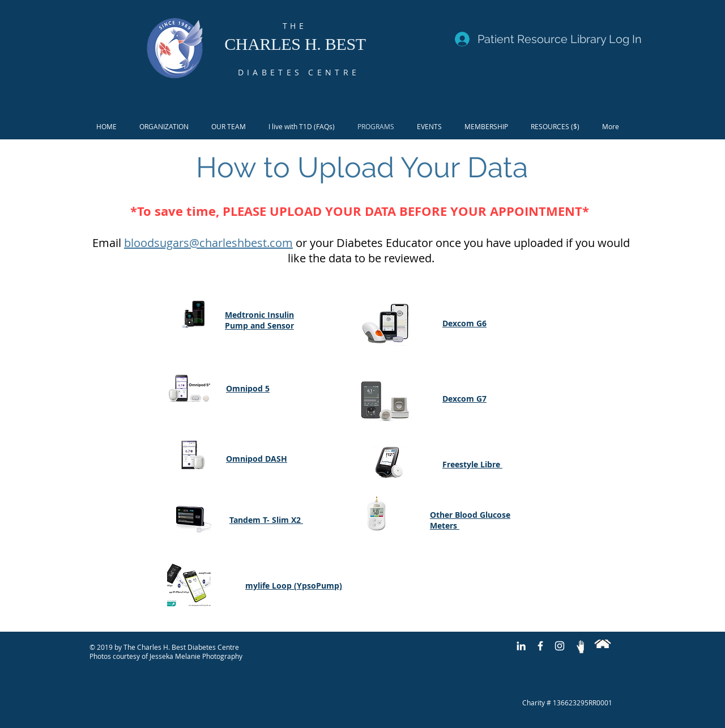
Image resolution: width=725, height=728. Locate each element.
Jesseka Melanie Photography (196, 656)
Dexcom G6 (464, 323)
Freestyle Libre (472, 464)
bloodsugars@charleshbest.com (208, 243)
